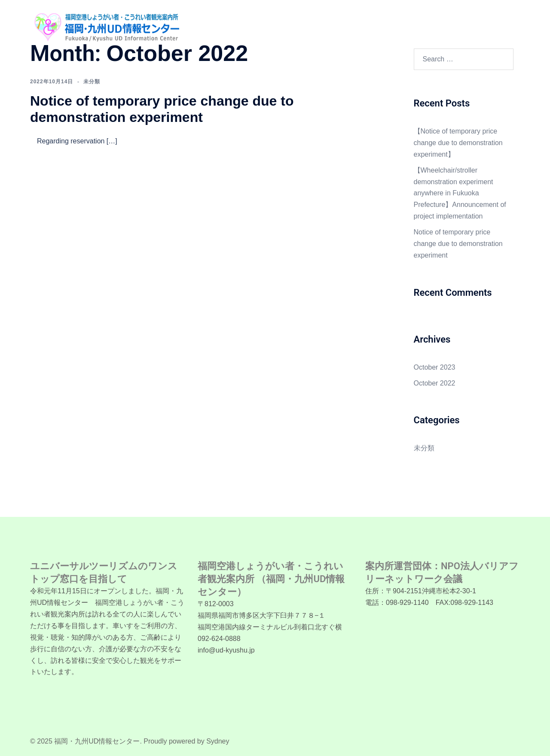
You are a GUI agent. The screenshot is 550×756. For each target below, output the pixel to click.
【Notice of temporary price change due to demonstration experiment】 (458, 143)
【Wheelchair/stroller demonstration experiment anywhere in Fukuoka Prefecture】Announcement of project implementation (460, 193)
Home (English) (224, 21)
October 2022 (435, 383)
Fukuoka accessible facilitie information (421, 21)
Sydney (218, 741)
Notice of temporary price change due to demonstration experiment (458, 244)
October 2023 (435, 367)
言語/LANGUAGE (227, 31)
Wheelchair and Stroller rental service (307, 21)
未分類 (92, 82)
